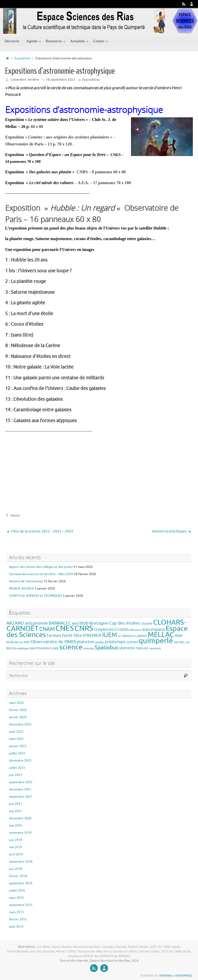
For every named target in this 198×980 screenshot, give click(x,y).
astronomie (36, 623)
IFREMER (92, 636)
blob (84, 623)
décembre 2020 (20, 818)
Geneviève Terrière (25, 80)
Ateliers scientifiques (171, 531)
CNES (65, 628)
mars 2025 (16, 739)
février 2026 (18, 710)
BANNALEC (60, 623)
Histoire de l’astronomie (26, 581)
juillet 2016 (17, 891)
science (71, 647)
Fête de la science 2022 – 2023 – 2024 (40, 531)
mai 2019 (15, 847)
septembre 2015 (21, 905)
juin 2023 (16, 775)
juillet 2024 (17, 753)
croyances (104, 629)
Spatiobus (106, 648)
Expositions (25, 58)
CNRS (84, 628)
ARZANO (15, 623)
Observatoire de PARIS (53, 642)
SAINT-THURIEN (39, 648)
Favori (15, 515)
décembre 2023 (20, 761)
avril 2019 (16, 854)
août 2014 (16, 927)
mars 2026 (16, 703)
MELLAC (161, 635)
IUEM (110, 635)
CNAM (47, 629)
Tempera (165, 976)
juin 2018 (16, 869)
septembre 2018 (21, 862)
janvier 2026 (18, 717)
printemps (115, 642)
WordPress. (184, 976)
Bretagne (99, 623)
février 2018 (18, 876)
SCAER (54, 648)
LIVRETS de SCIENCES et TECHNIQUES (36, 596)
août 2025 (16, 732)
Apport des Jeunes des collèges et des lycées (41, 567)
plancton (86, 642)
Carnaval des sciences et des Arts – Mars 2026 (41, 574)
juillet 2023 (17, 768)
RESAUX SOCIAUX (22, 589)
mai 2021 (15, 811)
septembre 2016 (21, 883)
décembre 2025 (20, 724)
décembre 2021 (20, 789)
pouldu (100, 642)
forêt (67, 636)
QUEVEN (132, 642)
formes (54, 636)
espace (158, 629)
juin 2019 (16, 840)
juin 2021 (16, 804)
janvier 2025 (18, 746)
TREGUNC (142, 648)
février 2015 (18, 919)
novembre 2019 (20, 833)
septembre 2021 (21, 797)
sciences (89, 648)
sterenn (127, 648)
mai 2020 (15, 826)
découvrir (136, 630)
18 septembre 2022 (60, 80)
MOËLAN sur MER (18, 642)
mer (179, 636)
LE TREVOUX (126, 636)
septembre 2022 (21, 782)
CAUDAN (147, 624)
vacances (155, 648)
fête (78, 636)
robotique (23, 648)
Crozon (122, 629)
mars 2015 (16, 912)
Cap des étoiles (125, 623)
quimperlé (156, 641)
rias (176, 642)
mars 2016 (16, 898)
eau (146, 629)
